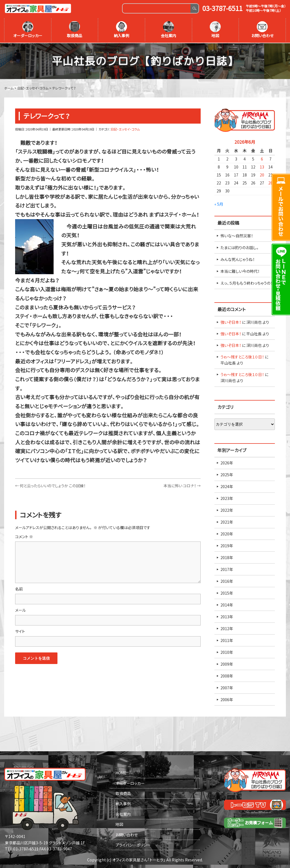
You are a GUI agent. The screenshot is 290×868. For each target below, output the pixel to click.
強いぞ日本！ (231, 322)
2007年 (227, 687)
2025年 (227, 474)
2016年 (227, 581)
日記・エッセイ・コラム (125, 129)
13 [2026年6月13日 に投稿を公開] (262, 166)
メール (20, 609)
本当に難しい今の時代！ (240, 271)
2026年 (227, 462)
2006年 (227, 699)
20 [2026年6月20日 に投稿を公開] (262, 174)
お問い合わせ (262, 30)
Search (194, 8)
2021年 (227, 521)
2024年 (227, 486)
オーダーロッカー (28, 30)
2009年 (227, 663)
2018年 (227, 557)
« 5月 (219, 203)
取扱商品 (74, 30)
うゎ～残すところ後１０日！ (242, 356)
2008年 (227, 675)
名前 (19, 588)
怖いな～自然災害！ (237, 235)
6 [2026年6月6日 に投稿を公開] (262, 158)
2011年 (227, 640)
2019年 (227, 545)
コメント (24, 536)
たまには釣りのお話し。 (240, 247)
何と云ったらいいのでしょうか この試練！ (50, 485)
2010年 (227, 652)
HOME (121, 772)
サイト (20, 631)
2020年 (227, 533)
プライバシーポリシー (133, 844)
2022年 (227, 510)
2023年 (227, 498)
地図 (215, 30)
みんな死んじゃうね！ (237, 259)
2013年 (227, 616)
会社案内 (169, 30)
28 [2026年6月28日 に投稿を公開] (270, 182)
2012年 (227, 628)
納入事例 (121, 30)
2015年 (227, 592)
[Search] (157, 8)
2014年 (227, 604)
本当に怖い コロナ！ (182, 485)
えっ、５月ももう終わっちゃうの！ (246, 282)
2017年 (227, 569)
